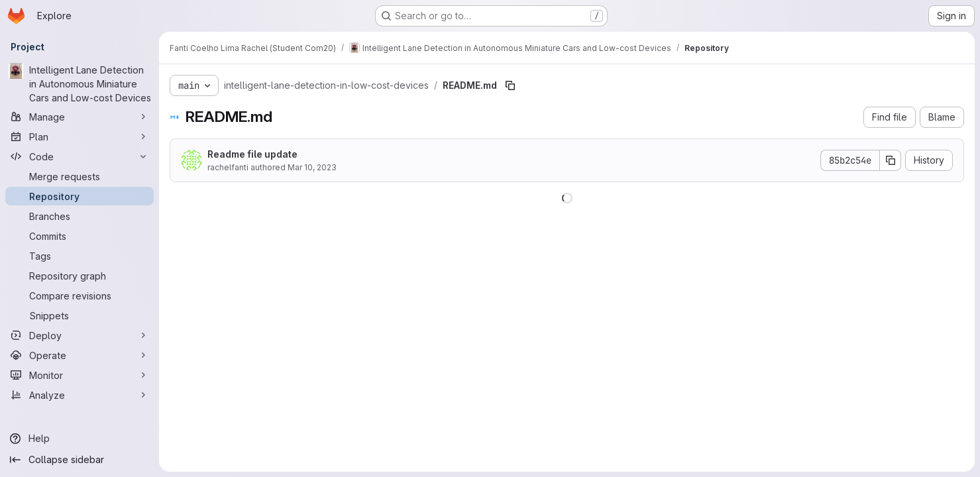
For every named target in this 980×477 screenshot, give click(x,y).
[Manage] (80, 117)
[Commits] (80, 236)
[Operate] (80, 355)
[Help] (80, 439)
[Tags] (80, 256)
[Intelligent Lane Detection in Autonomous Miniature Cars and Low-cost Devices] (80, 84)
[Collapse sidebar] (80, 460)
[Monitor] (80, 375)
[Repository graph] (80, 276)
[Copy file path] (510, 85)
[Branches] (80, 216)
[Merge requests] (80, 176)
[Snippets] (80, 315)
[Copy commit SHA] (891, 160)
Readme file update (252, 154)
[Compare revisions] (80, 295)
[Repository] (80, 196)
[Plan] (80, 136)
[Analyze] (80, 395)
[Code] (80, 156)
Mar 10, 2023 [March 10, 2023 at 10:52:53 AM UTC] (312, 167)
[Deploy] (80, 335)
